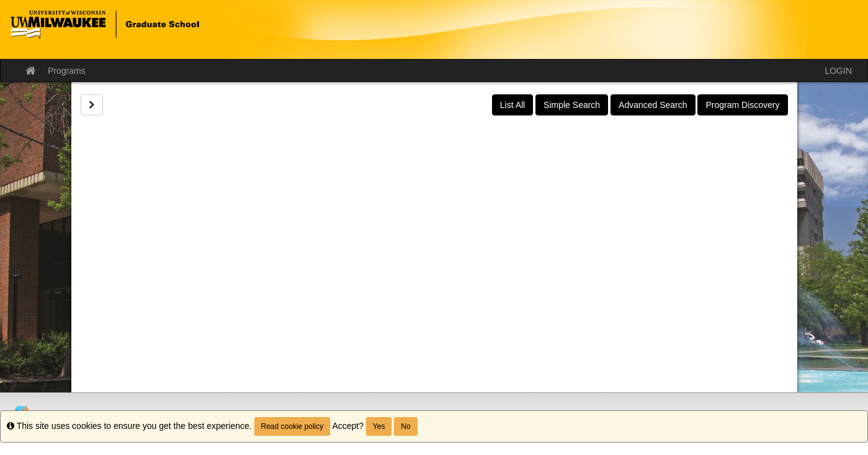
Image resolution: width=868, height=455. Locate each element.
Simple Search (572, 105)
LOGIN (838, 71)
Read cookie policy (293, 426)
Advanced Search (653, 105)
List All (512, 105)
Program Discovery (742, 105)
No (405, 426)
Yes (379, 426)
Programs (67, 71)
